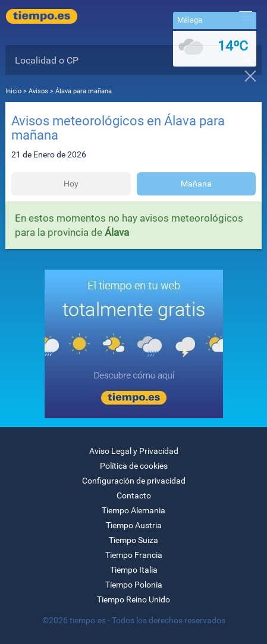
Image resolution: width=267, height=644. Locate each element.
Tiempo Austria (134, 525)
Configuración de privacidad (134, 481)
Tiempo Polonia (134, 585)
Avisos (38, 91)
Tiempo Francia (134, 555)
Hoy (71, 184)
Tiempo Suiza (133, 540)
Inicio (13, 91)
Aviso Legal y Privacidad (134, 451)
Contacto (134, 495)
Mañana (196, 184)
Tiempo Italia (134, 570)
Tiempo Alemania (133, 510)
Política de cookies (134, 466)
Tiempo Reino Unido (133, 599)
